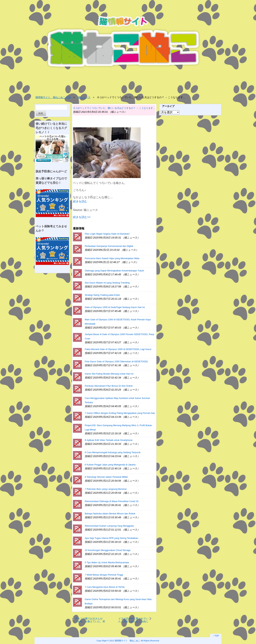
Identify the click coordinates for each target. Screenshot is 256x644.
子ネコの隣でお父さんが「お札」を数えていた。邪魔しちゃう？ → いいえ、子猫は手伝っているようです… (90, 620)
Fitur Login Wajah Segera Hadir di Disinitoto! (107, 234)
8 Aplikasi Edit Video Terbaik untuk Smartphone (109, 440)
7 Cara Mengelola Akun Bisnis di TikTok (105, 587)
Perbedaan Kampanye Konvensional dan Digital (109, 246)
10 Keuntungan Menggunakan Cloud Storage (108, 550)
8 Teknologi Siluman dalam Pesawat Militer (106, 477)
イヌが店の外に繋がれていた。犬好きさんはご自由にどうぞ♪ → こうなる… (133, 620)
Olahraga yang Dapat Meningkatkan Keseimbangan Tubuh (114, 271)
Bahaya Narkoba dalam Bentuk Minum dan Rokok (110, 514)
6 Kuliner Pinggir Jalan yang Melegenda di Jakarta (110, 465)
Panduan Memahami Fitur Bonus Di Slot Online (109, 386)
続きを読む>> (82, 217)
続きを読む (80, 201)
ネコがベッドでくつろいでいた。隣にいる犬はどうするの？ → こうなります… (114, 108)
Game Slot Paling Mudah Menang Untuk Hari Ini (109, 374)
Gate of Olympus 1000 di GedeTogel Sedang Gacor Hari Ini (115, 307)
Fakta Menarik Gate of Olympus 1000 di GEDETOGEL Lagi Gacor (118, 349)
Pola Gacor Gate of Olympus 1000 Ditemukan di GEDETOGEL (117, 361)
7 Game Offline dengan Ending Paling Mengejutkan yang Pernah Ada (120, 413)
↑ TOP (216, 636)
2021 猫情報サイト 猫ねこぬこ (125, 641)
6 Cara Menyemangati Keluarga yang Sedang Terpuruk (113, 452)
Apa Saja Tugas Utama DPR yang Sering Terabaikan (111, 538)
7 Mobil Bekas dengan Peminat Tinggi (104, 575)
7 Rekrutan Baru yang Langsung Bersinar (106, 489)
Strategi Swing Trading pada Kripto (102, 295)
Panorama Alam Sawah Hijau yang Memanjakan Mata (112, 258)
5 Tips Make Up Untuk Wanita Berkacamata (107, 562)
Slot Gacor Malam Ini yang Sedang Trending (107, 283)
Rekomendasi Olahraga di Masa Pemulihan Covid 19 (112, 501)
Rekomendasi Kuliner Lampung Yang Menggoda (109, 526)
